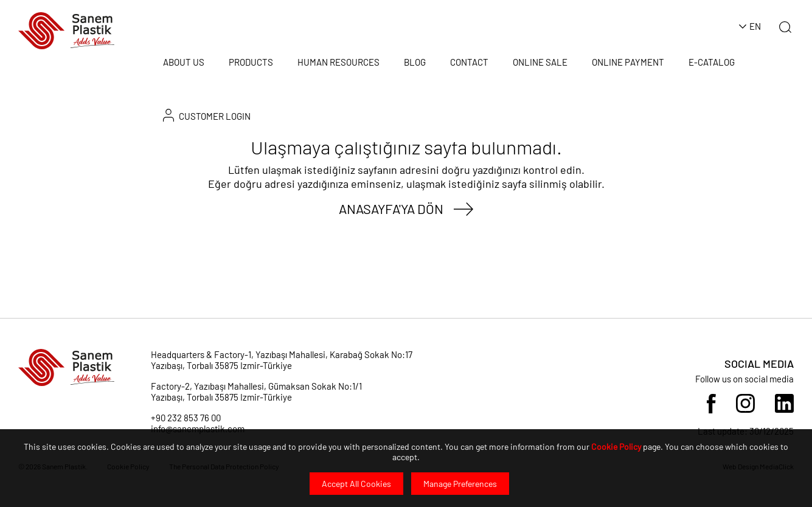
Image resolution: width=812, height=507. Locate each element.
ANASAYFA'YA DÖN (391, 209)
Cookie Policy (616, 447)
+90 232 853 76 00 (186, 418)
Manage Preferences (460, 484)
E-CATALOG (712, 62)
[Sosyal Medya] (711, 402)
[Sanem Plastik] (66, 29)
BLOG (415, 62)
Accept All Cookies (356, 484)
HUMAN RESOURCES (338, 62)
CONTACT (469, 62)
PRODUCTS (251, 62)
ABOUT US (184, 62)
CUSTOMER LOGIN (207, 115)
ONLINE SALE (540, 62)
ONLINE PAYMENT (628, 62)
